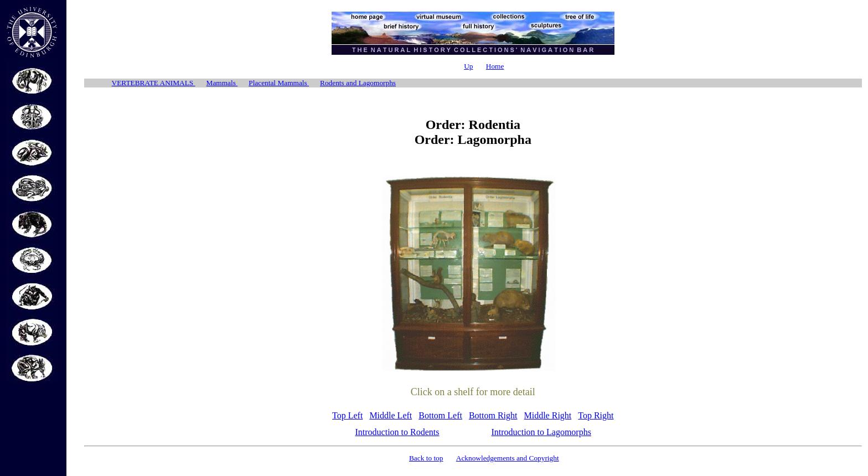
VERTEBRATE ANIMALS (154, 83)
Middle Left (391, 415)
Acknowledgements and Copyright (508, 458)
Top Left (347, 415)
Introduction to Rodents (397, 432)
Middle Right (548, 415)
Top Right (596, 415)
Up (468, 66)
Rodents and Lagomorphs (358, 83)
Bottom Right (493, 415)
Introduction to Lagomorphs (541, 432)
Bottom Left (440, 415)
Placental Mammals (279, 83)
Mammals (222, 83)
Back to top (426, 458)
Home (495, 66)
